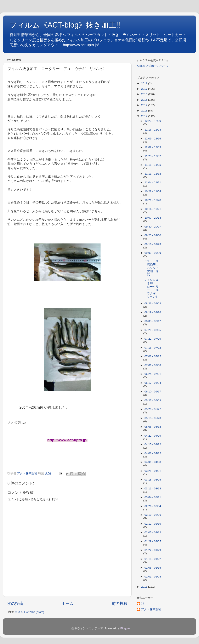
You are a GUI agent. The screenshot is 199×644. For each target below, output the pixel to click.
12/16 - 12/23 (153, 130)
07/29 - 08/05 (153, 330)
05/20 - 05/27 (153, 409)
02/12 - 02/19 (153, 524)
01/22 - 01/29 (153, 550)
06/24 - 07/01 (153, 374)
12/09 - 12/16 (153, 139)
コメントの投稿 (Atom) (29, 612)
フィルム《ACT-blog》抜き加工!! (65, 25)
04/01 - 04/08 (153, 462)
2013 (145, 111)
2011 (145, 587)
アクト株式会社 (151, 609)
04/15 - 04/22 (153, 444)
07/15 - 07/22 (153, 348)
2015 (145, 100)
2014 (145, 105)
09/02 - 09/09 (153, 253)
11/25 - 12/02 (153, 156)
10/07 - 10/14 (153, 218)
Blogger (125, 628)
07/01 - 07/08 (153, 365)
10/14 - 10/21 (153, 209)
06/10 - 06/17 (153, 392)
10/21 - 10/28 (153, 200)
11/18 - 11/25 (153, 165)
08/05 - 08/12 (153, 321)
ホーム (67, 603)
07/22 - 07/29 (153, 339)
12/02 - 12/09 (153, 147)
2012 (145, 116)
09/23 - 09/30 (153, 235)
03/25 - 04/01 (153, 471)
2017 (145, 89)
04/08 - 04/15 (153, 453)
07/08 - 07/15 (153, 356)
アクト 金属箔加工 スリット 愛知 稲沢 (153, 268)
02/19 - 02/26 (153, 515)
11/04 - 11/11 (153, 182)
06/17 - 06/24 (153, 383)
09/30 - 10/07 (153, 227)
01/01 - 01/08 (153, 577)
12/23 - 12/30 (153, 121)
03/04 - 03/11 (153, 497)
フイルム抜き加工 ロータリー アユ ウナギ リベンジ (153, 288)
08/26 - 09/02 (153, 303)
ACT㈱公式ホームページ (153, 66)
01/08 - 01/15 (153, 568)
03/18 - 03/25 (153, 480)
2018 (145, 83)
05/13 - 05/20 (153, 418)
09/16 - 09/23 (153, 244)
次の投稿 (15, 603)
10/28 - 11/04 (153, 191)
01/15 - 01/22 (153, 559)
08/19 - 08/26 (153, 312)
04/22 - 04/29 (153, 436)
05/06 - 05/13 (153, 427)
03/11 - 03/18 (153, 488)
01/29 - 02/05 (153, 541)
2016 (145, 94)
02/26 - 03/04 (153, 506)
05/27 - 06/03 (153, 400)
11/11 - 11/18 (153, 174)
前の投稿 (120, 603)
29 (143, 603)
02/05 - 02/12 (153, 532)
